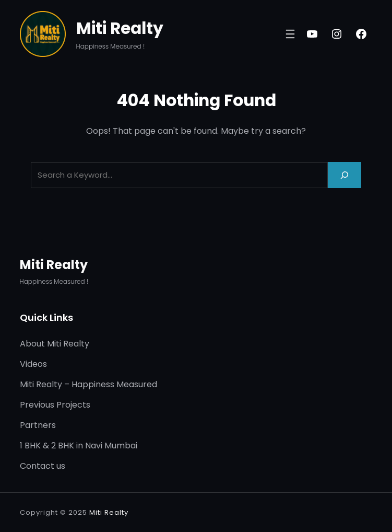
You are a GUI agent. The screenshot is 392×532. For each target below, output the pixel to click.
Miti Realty (120, 28)
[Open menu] (290, 34)
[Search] (345, 175)
